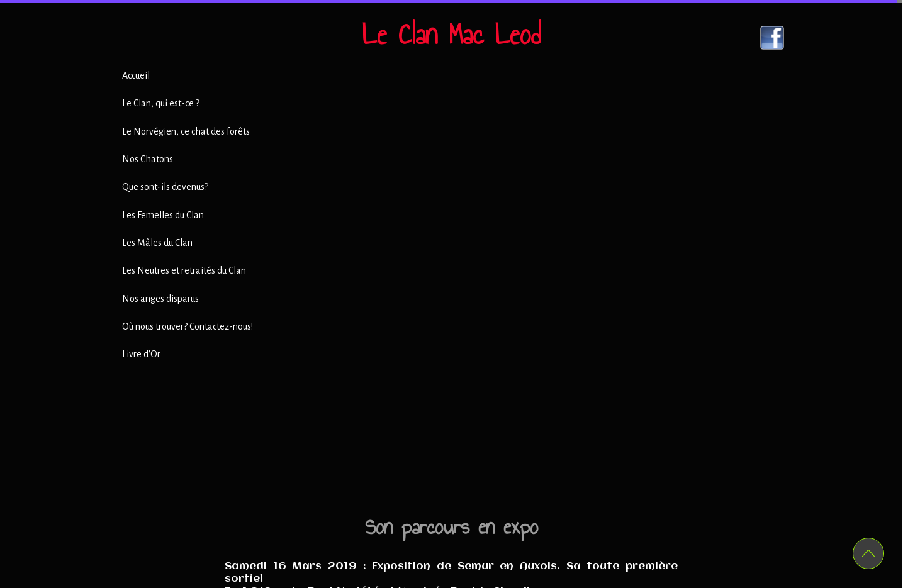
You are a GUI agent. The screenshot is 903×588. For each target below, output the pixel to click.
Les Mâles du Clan (157, 243)
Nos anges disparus (160, 299)
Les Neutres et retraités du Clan (184, 270)
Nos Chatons (148, 159)
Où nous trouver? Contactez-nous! (188, 326)
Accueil (136, 75)
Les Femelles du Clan (163, 215)
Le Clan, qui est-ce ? (161, 103)
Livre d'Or (141, 354)
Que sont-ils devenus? (165, 187)
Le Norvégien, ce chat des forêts (186, 131)
